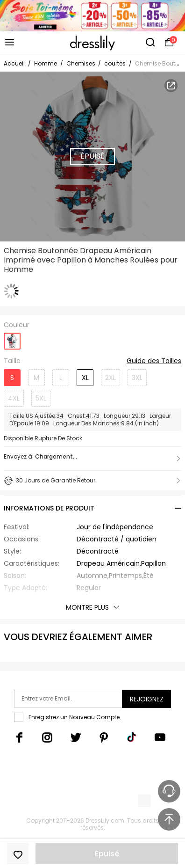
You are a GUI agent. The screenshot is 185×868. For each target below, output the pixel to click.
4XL (14, 398)
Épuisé (107, 854)
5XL (41, 398)
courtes (115, 63)
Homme (46, 63)
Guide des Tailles (154, 361)
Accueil (14, 63)
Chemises (82, 63)
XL (85, 378)
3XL (137, 378)
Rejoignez (147, 699)
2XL (110, 378)
